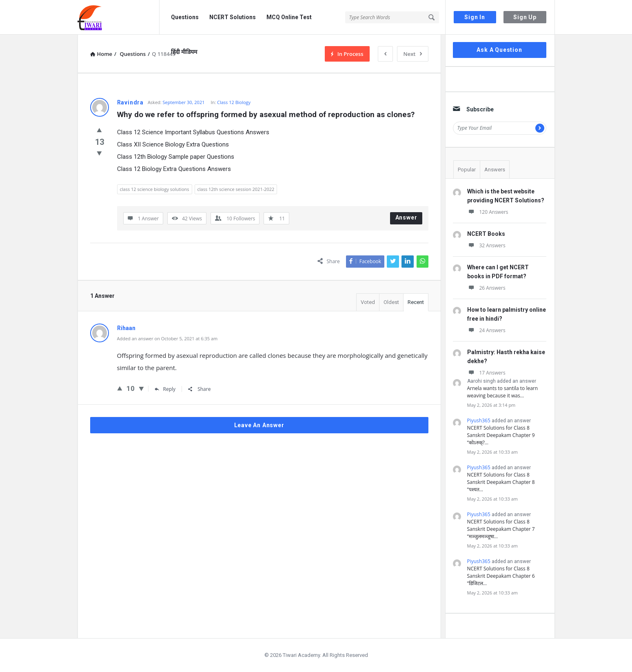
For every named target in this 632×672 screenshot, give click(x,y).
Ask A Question (499, 50)
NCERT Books (486, 234)
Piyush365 (479, 420)
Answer (406, 217)
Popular (467, 170)
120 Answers (488, 212)
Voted (368, 302)
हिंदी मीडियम (184, 52)
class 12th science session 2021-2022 (236, 189)
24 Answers (486, 330)
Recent (416, 302)
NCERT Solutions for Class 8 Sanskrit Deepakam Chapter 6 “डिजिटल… (501, 576)
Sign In (475, 17)
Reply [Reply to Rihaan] (165, 389)
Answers (495, 170)
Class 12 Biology (234, 102)
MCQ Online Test (289, 17)
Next (413, 54)
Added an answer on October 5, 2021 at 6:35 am (167, 338)
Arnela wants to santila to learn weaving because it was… (503, 392)
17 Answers (486, 373)
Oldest (391, 302)
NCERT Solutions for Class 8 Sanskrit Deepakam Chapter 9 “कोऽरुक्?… (501, 435)
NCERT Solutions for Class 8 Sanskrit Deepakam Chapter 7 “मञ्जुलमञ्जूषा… (501, 529)
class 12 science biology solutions (155, 189)
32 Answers (486, 245)
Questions (185, 17)
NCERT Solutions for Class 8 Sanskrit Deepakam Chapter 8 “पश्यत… (501, 482)
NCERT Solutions (233, 17)
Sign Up (525, 17)
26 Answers (486, 288)
